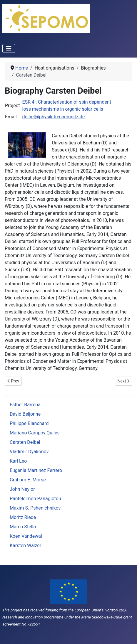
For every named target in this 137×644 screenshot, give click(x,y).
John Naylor (22, 489)
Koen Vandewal (26, 536)
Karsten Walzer (25, 546)
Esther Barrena (25, 405)
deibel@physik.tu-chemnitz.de (54, 117)
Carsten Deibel (25, 442)
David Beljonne (25, 414)
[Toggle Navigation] (9, 48)
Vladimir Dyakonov (29, 452)
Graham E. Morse (28, 480)
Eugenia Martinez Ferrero (36, 470)
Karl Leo (18, 461)
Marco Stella (23, 527)
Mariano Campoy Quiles (35, 433)
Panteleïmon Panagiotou (35, 499)
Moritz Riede (23, 517)
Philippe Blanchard (29, 423)
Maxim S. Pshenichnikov (35, 508)
